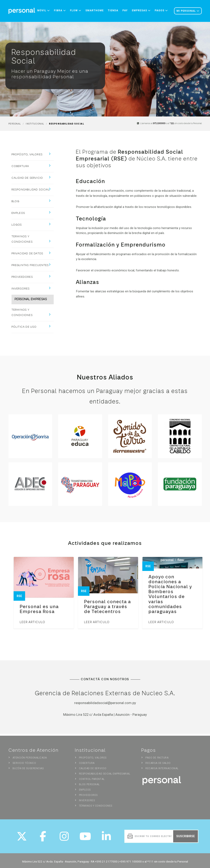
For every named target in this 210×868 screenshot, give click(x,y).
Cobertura (20, 166)
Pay (125, 10)
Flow (76, 10)
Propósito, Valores (27, 155)
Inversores (21, 289)
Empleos (18, 213)
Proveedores (22, 277)
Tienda (113, 10)
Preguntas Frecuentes (30, 265)
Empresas (141, 10)
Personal (15, 124)
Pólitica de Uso (24, 327)
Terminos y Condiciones (22, 239)
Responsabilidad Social (31, 190)
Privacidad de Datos (27, 254)
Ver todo (191, 638)
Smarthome (95, 10)
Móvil (44, 10)
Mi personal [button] (188, 11)
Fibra (60, 10)
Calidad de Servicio (27, 178)
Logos (17, 225)
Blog (16, 201)
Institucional (35, 124)
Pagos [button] (161, 10)
